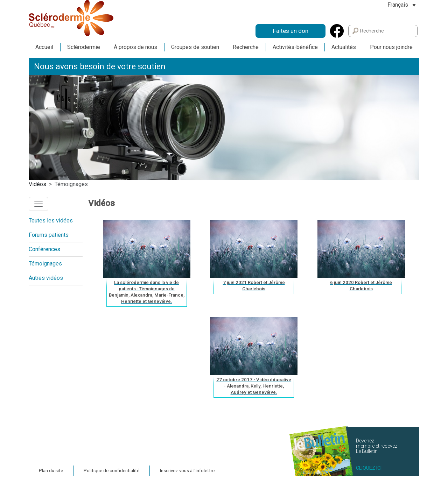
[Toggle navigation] (38, 204)
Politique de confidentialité (111, 471)
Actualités (344, 47)
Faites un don (291, 31)
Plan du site (51, 471)
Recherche (246, 47)
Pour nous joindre (391, 47)
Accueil (44, 47)
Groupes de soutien (195, 47)
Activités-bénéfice (295, 47)
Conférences (44, 249)
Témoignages (45, 264)
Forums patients (49, 235)
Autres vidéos (46, 278)
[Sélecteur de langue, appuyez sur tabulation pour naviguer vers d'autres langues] (402, 5)
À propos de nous (135, 47)
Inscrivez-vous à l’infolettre (187, 471)
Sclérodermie (84, 47)
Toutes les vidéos (51, 221)
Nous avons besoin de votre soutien (100, 67)
